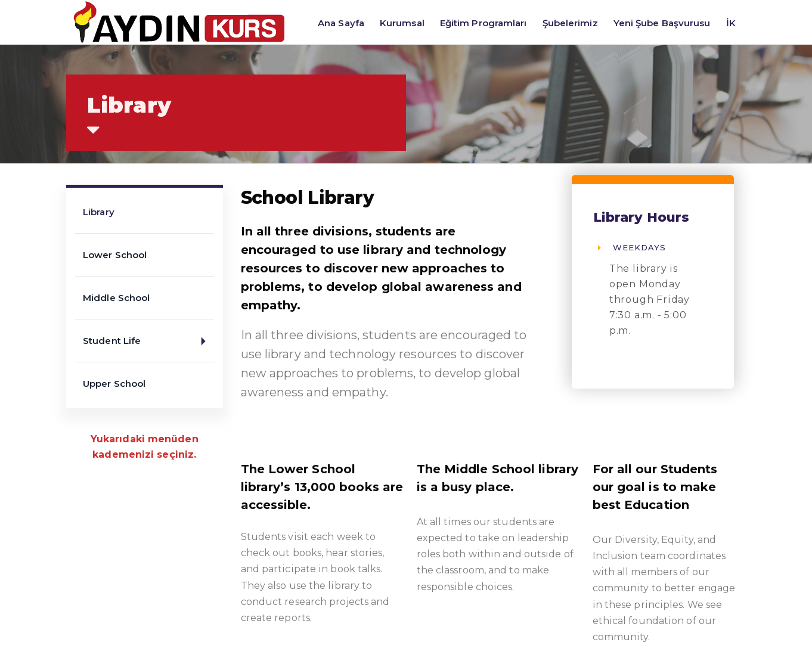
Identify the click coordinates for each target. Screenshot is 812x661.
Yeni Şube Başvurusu (662, 23)
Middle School (116, 298)
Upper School (114, 384)
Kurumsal (402, 23)
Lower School (115, 255)
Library (99, 212)
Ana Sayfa (341, 23)
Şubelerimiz (570, 23)
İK (731, 23)
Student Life (148, 341)
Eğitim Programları (484, 23)
